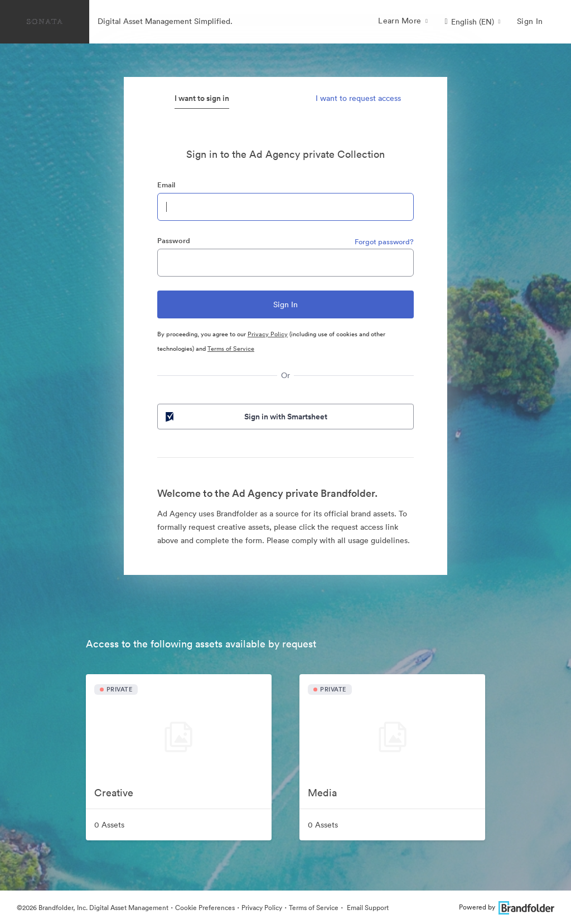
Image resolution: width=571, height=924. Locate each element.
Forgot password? (384, 242)
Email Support (367, 908)
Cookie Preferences (205, 908)
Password (174, 241)
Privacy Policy (268, 334)
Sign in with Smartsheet (245, 417)
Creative (114, 793)
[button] (472, 22)
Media (322, 793)
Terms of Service (231, 349)
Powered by (507, 907)
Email (166, 185)
